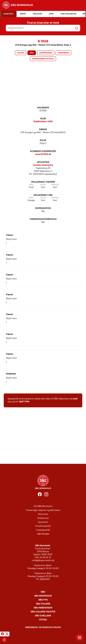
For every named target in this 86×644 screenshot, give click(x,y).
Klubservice (43, 518)
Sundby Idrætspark (43, 165)
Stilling (21, 53)
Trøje (31, 185)
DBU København (43, 608)
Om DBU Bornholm (43, 506)
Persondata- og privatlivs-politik (43, 628)
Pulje (43, 141)
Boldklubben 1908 (43, 122)
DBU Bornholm (43, 596)
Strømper (55, 185)
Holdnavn (43, 108)
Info (32, 53)
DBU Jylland (43, 604)
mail (75, 399)
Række (43, 130)
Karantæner (63, 53)
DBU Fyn (43, 600)
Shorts (43, 185)
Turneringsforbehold (43, 219)
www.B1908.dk (43, 154)
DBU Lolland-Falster (43, 612)
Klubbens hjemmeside (43, 151)
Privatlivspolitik (43, 526)
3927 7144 (24, 402)
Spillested (43, 162)
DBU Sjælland (43, 616)
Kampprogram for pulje (43, 59)
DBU (43, 592)
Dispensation (43, 208)
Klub (43, 119)
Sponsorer (43, 522)
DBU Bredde (43, 534)
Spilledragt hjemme (43, 182)
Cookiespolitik (43, 530)
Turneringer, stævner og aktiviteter (43, 510)
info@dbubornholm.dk (43, 561)
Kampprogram (46, 53)
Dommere (43, 514)
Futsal (43, 620)
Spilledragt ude (43, 195)
